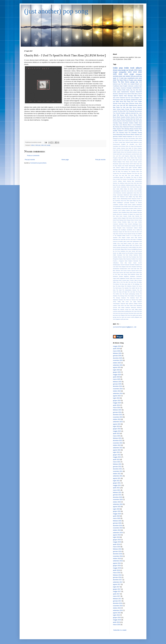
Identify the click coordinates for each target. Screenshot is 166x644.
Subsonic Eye (124, 98)
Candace (121, 205)
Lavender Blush (135, 154)
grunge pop (116, 317)
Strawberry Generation (136, 276)
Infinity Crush (126, 236)
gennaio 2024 (117, 412)
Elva (141, 214)
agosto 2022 (117, 450)
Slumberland (116, 269)
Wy (119, 309)
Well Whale (121, 307)
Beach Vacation (121, 117)
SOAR (131, 164)
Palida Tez (119, 107)
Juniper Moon (130, 238)
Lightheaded (136, 241)
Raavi (126, 261)
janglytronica (135, 100)
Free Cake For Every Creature (134, 148)
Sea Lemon (116, 98)
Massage (130, 96)
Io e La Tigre (133, 236)
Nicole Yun (116, 253)
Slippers (124, 267)
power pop (122, 76)
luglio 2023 (116, 426)
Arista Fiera (136, 193)
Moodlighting (134, 249)
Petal (141, 257)
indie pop (38, 145)
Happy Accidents (123, 123)
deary (117, 315)
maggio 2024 (117, 403)
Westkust (128, 307)
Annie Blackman (117, 193)
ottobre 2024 (117, 391)
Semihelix (132, 265)
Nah (120, 160)
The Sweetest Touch (133, 298)
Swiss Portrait (125, 109)
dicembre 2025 (118, 358)
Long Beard (124, 243)
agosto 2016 (117, 613)
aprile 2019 (116, 544)
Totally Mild (121, 302)
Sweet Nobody (125, 170)
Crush (119, 210)
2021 (136, 70)
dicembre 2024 (118, 386)
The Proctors (123, 179)
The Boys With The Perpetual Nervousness (130, 111)
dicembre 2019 (118, 526)
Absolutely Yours (125, 187)
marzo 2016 (117, 625)
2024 (120, 74)
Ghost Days (125, 103)
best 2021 (115, 185)
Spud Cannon (120, 273)
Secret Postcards (125, 265)
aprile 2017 (116, 594)
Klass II (135, 239)
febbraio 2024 (117, 410)
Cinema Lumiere (133, 140)
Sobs (138, 269)
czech (138, 313)
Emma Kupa (116, 121)
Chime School (125, 140)
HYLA (134, 230)
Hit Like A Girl (138, 232)
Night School (122, 253)
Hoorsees (121, 234)
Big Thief (128, 139)
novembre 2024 (118, 389)
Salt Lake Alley (127, 107)
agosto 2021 (117, 478)
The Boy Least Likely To (126, 284)
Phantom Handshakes (136, 127)
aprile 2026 (116, 349)
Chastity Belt (129, 119)
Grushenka (130, 230)
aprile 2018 (116, 570)
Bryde (140, 139)
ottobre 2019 (117, 530)
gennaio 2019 (117, 551)
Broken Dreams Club (132, 117)
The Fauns (139, 286)
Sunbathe (131, 131)
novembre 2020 (118, 500)
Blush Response (132, 199)
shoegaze (139, 74)
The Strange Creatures (119, 298)
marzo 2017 (117, 596)
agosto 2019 (117, 535)
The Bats (118, 171)
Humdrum (135, 152)
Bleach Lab (139, 84)
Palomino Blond (138, 255)
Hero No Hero (131, 232)
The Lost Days (131, 292)
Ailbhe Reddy (123, 189)
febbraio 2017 (117, 599)
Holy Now (116, 125)
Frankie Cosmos (121, 148)
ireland (120, 136)
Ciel (134, 119)
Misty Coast (127, 158)
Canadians (116, 205)
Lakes (125, 241)
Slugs (140, 267)
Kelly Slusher (138, 238)
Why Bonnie (127, 135)
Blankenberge (124, 199)
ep (127, 70)
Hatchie (121, 96)
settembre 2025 (118, 365)
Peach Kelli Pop (127, 257)
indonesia (131, 86)
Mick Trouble (129, 247)
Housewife (129, 152)
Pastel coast (139, 160)
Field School (136, 218)
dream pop (117, 70)
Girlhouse (132, 103)
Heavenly (139, 150)
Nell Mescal (139, 251)
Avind (129, 94)
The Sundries (138, 179)
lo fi (118, 78)
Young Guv (128, 309)
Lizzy (118, 243)
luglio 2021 (116, 481)
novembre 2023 (118, 417)
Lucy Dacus (135, 243)
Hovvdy (133, 234)
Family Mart (131, 216)
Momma (125, 125)
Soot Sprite (128, 168)
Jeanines (123, 88)
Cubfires (123, 210)
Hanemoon (116, 232)
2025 (115, 74)
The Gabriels (125, 288)
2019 (135, 72)
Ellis (125, 101)
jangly (49, 145)
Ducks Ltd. (139, 119)
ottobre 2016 (117, 608)
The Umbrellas (133, 133)
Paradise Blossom (118, 257)
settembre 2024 (118, 393)
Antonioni (124, 193)
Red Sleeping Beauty (128, 129)
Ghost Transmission (128, 228)
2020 (140, 72)
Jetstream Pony (123, 94)
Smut (129, 269)
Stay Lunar (121, 274)
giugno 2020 (117, 511)
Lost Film (118, 156)
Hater (125, 96)
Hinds (137, 103)
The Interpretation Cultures (129, 290)
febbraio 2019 (117, 549)
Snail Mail (133, 269)
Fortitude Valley (126, 222)
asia (135, 80)
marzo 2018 (117, 573)
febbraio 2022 (117, 464)
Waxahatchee (138, 181)
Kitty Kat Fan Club (128, 239)
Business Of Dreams (136, 203)
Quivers (140, 162)
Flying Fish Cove (132, 101)
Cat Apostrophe (117, 206)
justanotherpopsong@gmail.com (125, 327)
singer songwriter (120, 72)
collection (123, 185)
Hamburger (127, 150)
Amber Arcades (138, 189)
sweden (128, 76)
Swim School (117, 109)
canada (140, 80)
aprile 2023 (116, 433)
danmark (133, 113)
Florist (118, 220)
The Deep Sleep (120, 286)
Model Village (120, 249)
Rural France (126, 164)
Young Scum (127, 183)
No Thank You (125, 160)
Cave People (124, 206)
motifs (133, 317)
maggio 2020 (117, 514)
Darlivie (128, 210)
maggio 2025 (117, 375)
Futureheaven (129, 121)
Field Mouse (129, 218)
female (131, 70)
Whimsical (133, 307)
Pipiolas (121, 259)
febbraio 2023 (117, 438)
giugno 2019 (117, 540)
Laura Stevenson (127, 154)
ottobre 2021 (117, 474)
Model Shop (134, 158)
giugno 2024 (117, 401)
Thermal (133, 300)
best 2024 (129, 313)
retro (141, 113)
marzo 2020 (117, 518)
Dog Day (140, 212)
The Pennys (139, 292)
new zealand (131, 84)
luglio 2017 (116, 587)
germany (115, 136)
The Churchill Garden (119, 113)
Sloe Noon (129, 267)
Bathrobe (136, 195)
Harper (121, 232)
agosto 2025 (117, 367)
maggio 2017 (117, 591)
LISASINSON (136, 88)
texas (127, 319)
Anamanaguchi (117, 191)
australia (116, 76)
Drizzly (115, 214)
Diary (141, 142)
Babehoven (126, 195)
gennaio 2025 (117, 384)
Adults (118, 189)
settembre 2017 (118, 582)
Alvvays (140, 137)
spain (115, 78)
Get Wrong (139, 226)
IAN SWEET (139, 234)
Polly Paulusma (127, 259)
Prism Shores (126, 162)
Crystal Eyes (122, 142)
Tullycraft (123, 304)
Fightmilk (115, 96)
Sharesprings (132, 166)
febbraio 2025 (117, 382)
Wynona (115, 183)
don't (120, 315)
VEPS (122, 306)
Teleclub (137, 131)
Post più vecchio (100, 160)
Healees (131, 123)
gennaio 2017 (117, 601)
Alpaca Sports (124, 115)
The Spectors (138, 296)
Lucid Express (125, 156)
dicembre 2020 (118, 497)
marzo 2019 (117, 547)
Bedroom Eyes (124, 197)
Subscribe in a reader (120, 630)
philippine (137, 317)
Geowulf (134, 226)
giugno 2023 (117, 429)
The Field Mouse (117, 288)
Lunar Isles (119, 105)
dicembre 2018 (118, 554)
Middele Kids (135, 247)
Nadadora (123, 251)
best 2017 (132, 311)
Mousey (140, 249)
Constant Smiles (133, 208)
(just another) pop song (56, 11)
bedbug (127, 311)
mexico (129, 317)
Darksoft (128, 142)
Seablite (115, 131)
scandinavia (131, 78)
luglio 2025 (116, 370)
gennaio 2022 (117, 467)
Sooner (129, 271)
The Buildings (136, 284)
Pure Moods (139, 259)
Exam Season (123, 216)
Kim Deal (121, 239)
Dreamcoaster (116, 144)
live (120, 317)
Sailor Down (136, 164)
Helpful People (117, 152)
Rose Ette (124, 263)
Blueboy (133, 139)
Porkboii (133, 259)
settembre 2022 (118, 448)
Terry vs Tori (120, 282)
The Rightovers (131, 179)
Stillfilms (140, 168)
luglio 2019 (116, 537)
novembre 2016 (118, 606)
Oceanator (120, 255)
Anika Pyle (123, 191)
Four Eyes (134, 222)
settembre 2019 (118, 533)
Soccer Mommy (137, 107)
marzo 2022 (117, 462)
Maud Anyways (117, 247)
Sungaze (137, 98)
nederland (128, 185)
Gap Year (136, 121)
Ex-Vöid (122, 121)
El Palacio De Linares (133, 214)
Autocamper (120, 195)
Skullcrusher (139, 166)
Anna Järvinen (130, 191)
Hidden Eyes (138, 123)
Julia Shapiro (122, 238)
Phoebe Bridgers (117, 162)
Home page (65, 160)
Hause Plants (133, 150)
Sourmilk (135, 168)
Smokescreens (123, 269)
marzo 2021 (117, 490)
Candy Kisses (128, 205)
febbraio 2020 (117, 521)
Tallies (115, 282)
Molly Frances (127, 249)
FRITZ (140, 144)
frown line (130, 315)
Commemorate (125, 208)
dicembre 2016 (118, 603)
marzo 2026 (117, 351)
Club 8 (140, 94)
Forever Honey (138, 220)
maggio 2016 (117, 620)
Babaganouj (116, 139)
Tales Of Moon (138, 280)
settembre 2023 (118, 422)
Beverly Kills (123, 139)
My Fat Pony (116, 251)
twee (140, 70)
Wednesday (120, 135)
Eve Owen (116, 216)
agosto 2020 (117, 507)
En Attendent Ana (132, 144)
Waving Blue (130, 181)
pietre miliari (134, 185)
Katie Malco (119, 154)
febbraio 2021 (117, 492)
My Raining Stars (118, 127)
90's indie (135, 137)
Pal (124, 255)
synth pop (123, 319)
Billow (140, 197)
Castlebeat (116, 86)
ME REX (126, 105)
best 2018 (137, 311)
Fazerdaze (116, 146)
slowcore (130, 136)
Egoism (118, 88)
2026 (115, 80)
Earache (125, 214)
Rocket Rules (138, 129)
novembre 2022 (118, 443)
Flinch (114, 148)
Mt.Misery (139, 125)
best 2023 (123, 313)
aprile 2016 (116, 622)
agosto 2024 (117, 396)
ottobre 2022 (117, 445)
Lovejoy (129, 243)
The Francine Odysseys (126, 173)
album (33, 145)
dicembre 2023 (118, 415)
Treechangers (116, 304)
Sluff (138, 267)
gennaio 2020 (117, 523)
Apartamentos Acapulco (128, 92)
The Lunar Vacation (133, 175)
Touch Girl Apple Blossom (134, 302)
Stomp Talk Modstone (130, 274)
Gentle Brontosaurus (126, 226)
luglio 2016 (116, 615)
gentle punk (135, 315)
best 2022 (118, 313)
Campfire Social (117, 140)
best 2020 (139, 183)
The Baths (139, 282)
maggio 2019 (117, 542)
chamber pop (138, 135)
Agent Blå (116, 115)
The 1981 (126, 282)
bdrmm (123, 311)
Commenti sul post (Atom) (38, 163)
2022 (130, 72)
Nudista (140, 253)
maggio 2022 (117, 457)
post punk (139, 78)
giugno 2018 (117, 566)
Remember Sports (118, 164)
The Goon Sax (136, 173)
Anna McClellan (138, 191)
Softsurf (123, 168)
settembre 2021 (118, 476)
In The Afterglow (117, 236)
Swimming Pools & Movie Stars (121, 280)
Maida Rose (133, 156)
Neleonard (126, 127)
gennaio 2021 (117, 495)
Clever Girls (131, 206)
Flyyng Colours (130, 220)
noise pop (123, 78)
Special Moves (135, 271)
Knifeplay (140, 239)
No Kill (127, 253)
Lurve (121, 125)
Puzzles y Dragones (118, 261)
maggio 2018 (117, 568)
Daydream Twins (117, 212)
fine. (138, 113)
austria (119, 311)
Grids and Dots (120, 150)
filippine (123, 315)
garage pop (134, 82)
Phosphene (116, 259)
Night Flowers (138, 96)
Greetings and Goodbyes (120, 230)
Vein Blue (127, 306)
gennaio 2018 (117, 577)
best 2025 (134, 313)
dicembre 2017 (118, 580)
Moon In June (132, 125)
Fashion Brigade (122, 218)
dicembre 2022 (118, 441)
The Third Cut (127, 300)
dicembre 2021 (118, 469)
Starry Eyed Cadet (134, 273)
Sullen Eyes (133, 278)
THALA (131, 170)
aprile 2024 (116, 405)
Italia (114, 105)
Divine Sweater (133, 212)
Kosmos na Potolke (118, 241)
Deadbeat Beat (125, 212)
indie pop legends (125, 100)
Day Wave (133, 210)
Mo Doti (115, 249)
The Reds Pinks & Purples (125, 80)
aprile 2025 (116, 377)
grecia (140, 315)
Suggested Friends (125, 278)
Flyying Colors (123, 220)
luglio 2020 (116, 509)
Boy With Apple (128, 201)
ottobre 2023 (117, 419)
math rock (124, 317)
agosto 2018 (117, 563)
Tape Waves (136, 170)
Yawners (122, 309)
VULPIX (115, 181)
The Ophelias (127, 177)
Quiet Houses (134, 162)
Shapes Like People (123, 166)
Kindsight (129, 88)
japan (119, 92)
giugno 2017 (117, 589)
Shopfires (137, 265)
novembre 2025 (118, 360)
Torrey (115, 302)
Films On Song (129, 146)
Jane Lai (140, 236)
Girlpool (136, 228)
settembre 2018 (118, 561)
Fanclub (137, 216)
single (132, 74)
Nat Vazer (129, 251)
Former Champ (117, 222)
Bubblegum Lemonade (123, 203)
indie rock (44, 145)
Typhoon (131, 304)
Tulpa (127, 304)
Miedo (140, 247)
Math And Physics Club (136, 245)
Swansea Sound (117, 170)
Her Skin (125, 232)
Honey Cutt (123, 152)
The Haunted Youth (122, 133)
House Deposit (127, 234)
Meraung (123, 247)
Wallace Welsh (122, 181)
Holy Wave (116, 234)
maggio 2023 (117, 431)
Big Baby (136, 197)
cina (119, 185)
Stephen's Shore (123, 131)
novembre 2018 (118, 556)
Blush (137, 139)
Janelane (115, 238)
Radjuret (130, 261)
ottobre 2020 (117, 502)
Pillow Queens (117, 129)
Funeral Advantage (133, 224)
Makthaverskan (133, 105)
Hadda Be (139, 230)
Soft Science (116, 168)
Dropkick (123, 144)
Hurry (140, 103)
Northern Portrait (133, 253)
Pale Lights (132, 160)
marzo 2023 (117, 436)
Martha (127, 245)
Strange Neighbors (124, 276)
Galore (118, 226)
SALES (140, 263)
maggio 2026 (117, 346)
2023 (126, 74)
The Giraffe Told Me (134, 288)
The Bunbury (124, 171)
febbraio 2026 (117, 353)
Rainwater (136, 261)
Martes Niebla (121, 245)
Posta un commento (33, 156)
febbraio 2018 (117, 575)
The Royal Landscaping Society (131, 294)
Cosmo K (139, 208)
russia (139, 185)
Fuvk (114, 150)
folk (126, 315)
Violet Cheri (133, 306)
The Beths (124, 84)
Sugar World (116, 278)
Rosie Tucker (133, 263)
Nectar (133, 251)
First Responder (138, 146)
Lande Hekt (129, 241)
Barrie (131, 195)
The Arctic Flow (132, 282)
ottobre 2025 (117, 363)
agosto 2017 (117, 584)
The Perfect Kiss (117, 294)
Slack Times (119, 267)
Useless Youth (117, 306)
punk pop (139, 76)
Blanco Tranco (117, 199)
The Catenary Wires (134, 171)
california (128, 113)
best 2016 (134, 183)
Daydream (139, 210)
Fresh (120, 103)
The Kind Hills (123, 175)
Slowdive (134, 267)
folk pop (133, 76)
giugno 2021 (117, 483)
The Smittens (131, 296)
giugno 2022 (117, 455)
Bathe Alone (119, 101)
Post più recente (30, 160)
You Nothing (121, 183)
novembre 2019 (118, 528)
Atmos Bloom (133, 115)
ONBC (115, 255)
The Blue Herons (124, 82)
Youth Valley (135, 309)
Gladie (140, 228)
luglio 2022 (116, 452)
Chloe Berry (134, 94)
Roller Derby (126, 90)
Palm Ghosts (129, 255)
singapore (118, 319)
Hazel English (123, 86)
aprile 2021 (116, 488)
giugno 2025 (117, 372)
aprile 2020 (116, 516)
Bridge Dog (136, 201)
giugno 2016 (117, 618)
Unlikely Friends (138, 304)
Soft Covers (124, 271)
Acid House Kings (134, 187)
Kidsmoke (115, 239)
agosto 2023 (117, 424)
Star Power (126, 273)
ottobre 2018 (117, 559)
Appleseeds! (130, 193)
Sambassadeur (117, 265)
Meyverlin (121, 158)
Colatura (136, 206)
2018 (140, 82)
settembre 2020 (118, 504)
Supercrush (139, 278)
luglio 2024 (116, 398)
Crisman (115, 210)
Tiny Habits (139, 300)
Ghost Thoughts (117, 228)
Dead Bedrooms (135, 142)
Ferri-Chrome (122, 146)
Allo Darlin (130, 189)
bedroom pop (117, 84)
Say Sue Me (134, 90)
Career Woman (121, 119)
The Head (119, 290)
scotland (136, 86)
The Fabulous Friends (130, 286)
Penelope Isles (135, 257)
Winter (132, 135)
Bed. (118, 197)
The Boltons (116, 284)
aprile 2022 (116, 460)
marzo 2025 (117, 379)
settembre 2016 (118, 610)
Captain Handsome (137, 205)
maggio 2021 (117, 485)
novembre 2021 (118, 471)
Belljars (131, 197)
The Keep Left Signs (122, 292)
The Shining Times (123, 296)
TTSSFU (132, 280)
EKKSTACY (120, 214)
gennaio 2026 (117, 356)
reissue (125, 136)
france (115, 82)
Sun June (131, 98)
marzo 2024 (117, 408)
